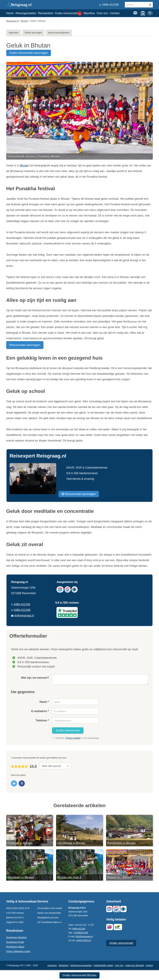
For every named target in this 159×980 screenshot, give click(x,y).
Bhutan (24, 166)
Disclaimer (64, 965)
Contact (115, 13)
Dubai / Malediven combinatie (20, 951)
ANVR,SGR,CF (84, 940)
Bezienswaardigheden (59, 33)
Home (10, 13)
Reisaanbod (45, 13)
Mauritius (89, 13)
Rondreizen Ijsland (15, 947)
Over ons (102, 13)
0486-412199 (109, 5)
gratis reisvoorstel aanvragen (29, 53)
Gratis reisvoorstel (68, 13)
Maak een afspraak (135, 965)
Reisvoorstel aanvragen (25, 345)
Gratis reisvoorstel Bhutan (80, 975)
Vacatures (52, 965)
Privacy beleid (73, 738)
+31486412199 (81, 933)
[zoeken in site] (150, 5)
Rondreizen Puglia (15, 942)
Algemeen (14, 33)
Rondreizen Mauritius (16, 937)
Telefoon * (42, 720)
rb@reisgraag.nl (24, 616)
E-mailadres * (40, 711)
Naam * (44, 702)
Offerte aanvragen (33, 33)
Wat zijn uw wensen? (35, 678)
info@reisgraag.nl (84, 936)
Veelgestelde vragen (103, 965)
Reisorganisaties (26, 13)
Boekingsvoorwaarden (81, 965)
